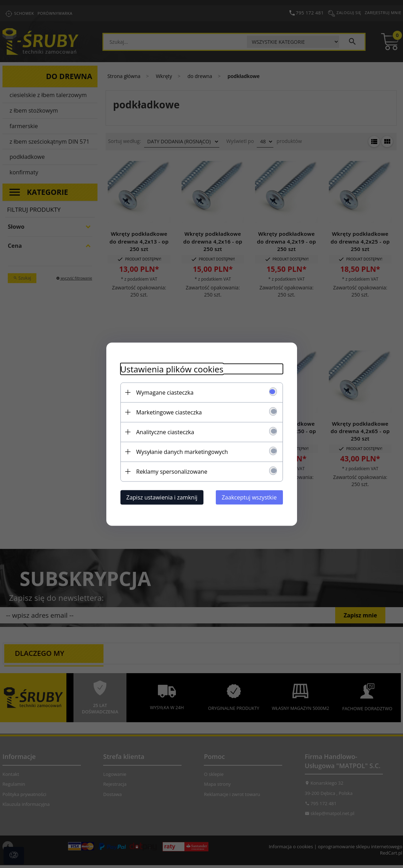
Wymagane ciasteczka (165, 392)
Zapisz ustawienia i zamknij (162, 497)
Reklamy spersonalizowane (172, 471)
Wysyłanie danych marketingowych (182, 451)
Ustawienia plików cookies (172, 369)
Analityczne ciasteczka (165, 432)
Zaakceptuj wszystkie (249, 497)
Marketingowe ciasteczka (169, 412)
